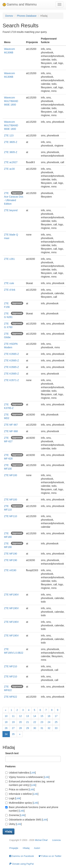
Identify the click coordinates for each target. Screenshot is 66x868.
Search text (12, 753)
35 (13, 734)
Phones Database (27, 16)
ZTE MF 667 (11, 425)
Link (33, 773)
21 (28, 722)
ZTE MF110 (11, 516)
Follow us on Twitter (50, 856)
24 (49, 722)
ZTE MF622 (11, 697)
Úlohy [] (13, 824)
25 (56, 722)
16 (49, 716)
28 (20, 728)
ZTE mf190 (10, 570)
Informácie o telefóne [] (22, 794)
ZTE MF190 (11, 554)
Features (10, 766)
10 (6, 716)
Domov (9, 16)
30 (35, 728)
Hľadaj (26, 848)
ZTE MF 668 (11, 431)
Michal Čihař (41, 840)
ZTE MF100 (11, 475)
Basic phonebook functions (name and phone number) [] (32, 809)
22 (35, 722)
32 (49, 728)
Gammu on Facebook (22, 856)
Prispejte (14, 848)
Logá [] (13, 798)
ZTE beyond (11, 210)
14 (35, 716)
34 (6, 734)
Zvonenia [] (15, 815)
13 (28, 716)
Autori (37, 848)
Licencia (56, 840)
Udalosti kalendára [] (21, 773)
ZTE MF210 (11, 666)
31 (42, 728)
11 (13, 716)
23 (42, 722)
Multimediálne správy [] (22, 803)
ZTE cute (9, 283)
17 (56, 716)
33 (56, 728)
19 (13, 722)
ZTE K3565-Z (11, 354)
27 (13, 728)
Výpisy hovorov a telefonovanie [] (27, 777)
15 (42, 716)
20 (20, 722)
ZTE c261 (9, 259)
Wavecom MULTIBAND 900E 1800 (11, 101)
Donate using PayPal (21, 864)
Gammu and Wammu (20, 4)
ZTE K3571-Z (11, 380)
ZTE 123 (9, 135)
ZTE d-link (10, 290)
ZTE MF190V (11, 595)
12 (20, 716)
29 (28, 728)
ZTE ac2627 (11, 162)
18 (6, 722)
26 (6, 728)
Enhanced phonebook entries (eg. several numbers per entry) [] (30, 783)
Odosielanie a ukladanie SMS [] (26, 820)
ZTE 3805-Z (11, 142)
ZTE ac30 (9, 169)
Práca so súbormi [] (20, 789)
